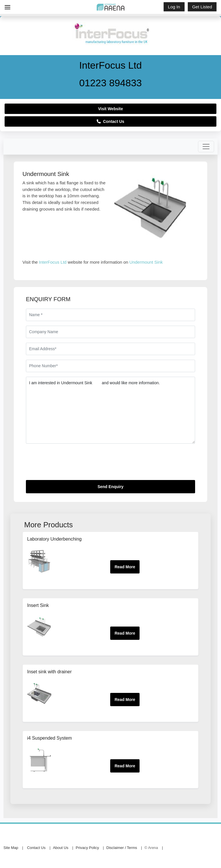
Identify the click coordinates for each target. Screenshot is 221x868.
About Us (61, 848)
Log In (174, 7)
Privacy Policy (87, 848)
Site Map (11, 848)
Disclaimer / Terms (122, 848)
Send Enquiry (110, 487)
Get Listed (202, 7)
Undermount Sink (146, 262)
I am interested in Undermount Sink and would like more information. (110, 410)
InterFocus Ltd (53, 262)
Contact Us (110, 121)
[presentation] (70, 464)
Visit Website (111, 109)
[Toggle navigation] (206, 147)
